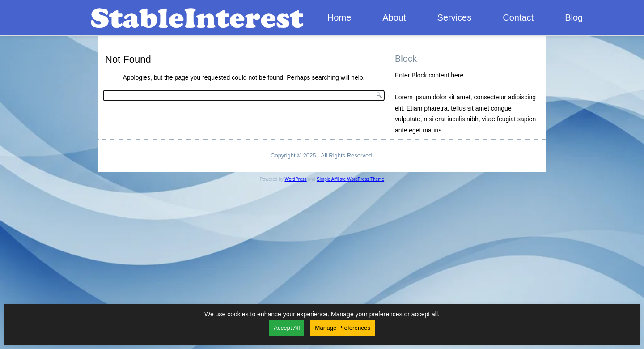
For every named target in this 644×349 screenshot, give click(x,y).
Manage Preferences (343, 328)
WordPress (295, 179)
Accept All (287, 328)
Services (455, 17)
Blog (574, 17)
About (394, 17)
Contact (518, 17)
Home (339, 17)
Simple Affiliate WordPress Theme (350, 179)
